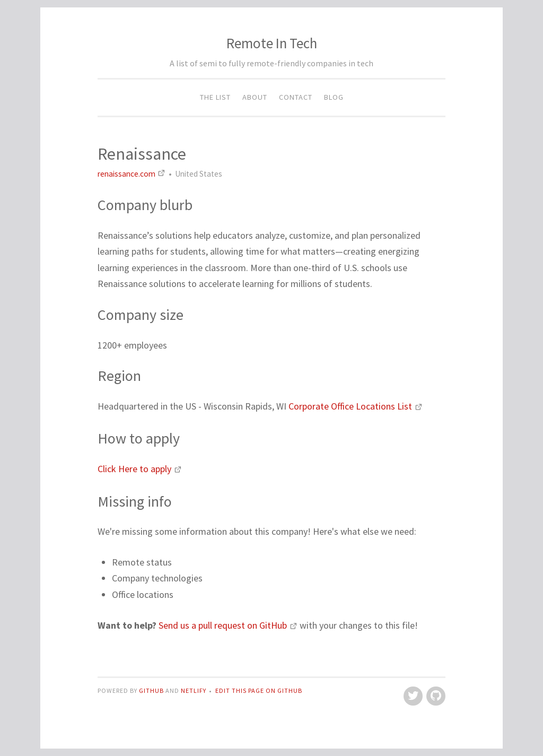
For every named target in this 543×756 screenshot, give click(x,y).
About (255, 97)
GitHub (152, 690)
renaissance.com (132, 174)
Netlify (194, 690)
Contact (296, 97)
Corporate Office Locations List (356, 406)
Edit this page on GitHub (259, 690)
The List (215, 97)
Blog (334, 97)
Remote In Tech (272, 43)
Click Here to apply (140, 469)
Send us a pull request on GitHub (229, 625)
